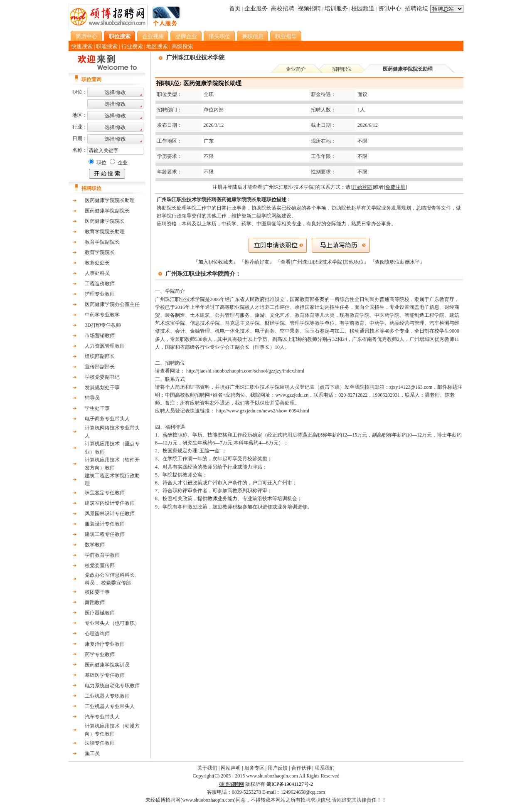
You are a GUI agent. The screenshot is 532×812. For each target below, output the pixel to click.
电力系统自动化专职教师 (112, 686)
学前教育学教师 (102, 555)
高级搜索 (182, 46)
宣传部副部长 (100, 367)
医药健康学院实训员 (107, 665)
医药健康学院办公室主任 (112, 304)
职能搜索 (107, 46)
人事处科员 (97, 273)
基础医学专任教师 (105, 675)
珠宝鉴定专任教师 (105, 493)
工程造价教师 (100, 284)
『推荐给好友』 (257, 262)
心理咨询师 (97, 634)
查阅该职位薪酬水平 (397, 262)
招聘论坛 (416, 9)
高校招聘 (283, 9)
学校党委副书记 (102, 377)
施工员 (92, 753)
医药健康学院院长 (105, 221)
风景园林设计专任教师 (110, 513)
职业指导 (286, 36)
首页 (235, 9)
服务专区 (254, 768)
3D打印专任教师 (103, 325)
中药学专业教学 (102, 315)
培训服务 (336, 9)
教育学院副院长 (102, 242)
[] (362, 187)
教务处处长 (97, 263)
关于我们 (207, 768)
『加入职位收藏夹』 (216, 262)
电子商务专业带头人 (107, 419)
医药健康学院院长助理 (110, 200)
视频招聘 (309, 9)
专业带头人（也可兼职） (112, 623)
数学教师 (95, 545)
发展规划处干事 (102, 387)
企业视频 (153, 36)
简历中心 (86, 36)
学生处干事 (97, 408)
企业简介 (296, 69)
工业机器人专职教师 (107, 696)
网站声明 (231, 768)
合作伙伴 (301, 768)
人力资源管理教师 (105, 346)
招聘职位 (342, 69)
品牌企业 (186, 36)
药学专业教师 (100, 654)
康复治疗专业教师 (105, 644)
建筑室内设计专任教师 (110, 503)
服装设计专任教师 (105, 524)
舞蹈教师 (95, 602)
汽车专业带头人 (102, 717)
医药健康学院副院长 (107, 211)
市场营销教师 (100, 336)
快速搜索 (82, 46)
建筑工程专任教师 (105, 534)
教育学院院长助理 (105, 232)
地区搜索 (157, 46)
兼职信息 (253, 36)
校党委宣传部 (100, 565)
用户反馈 (278, 768)
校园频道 (363, 9)
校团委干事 (97, 592)
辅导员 (92, 398)
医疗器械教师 (100, 613)
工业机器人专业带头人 (110, 706)
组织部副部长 (100, 356)
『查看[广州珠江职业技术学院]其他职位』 (323, 262)
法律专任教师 (100, 743)
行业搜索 (132, 46)
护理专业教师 (100, 294)
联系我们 (325, 768)
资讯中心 (390, 9)
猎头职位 (219, 36)
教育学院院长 (100, 252)
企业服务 (256, 9)
